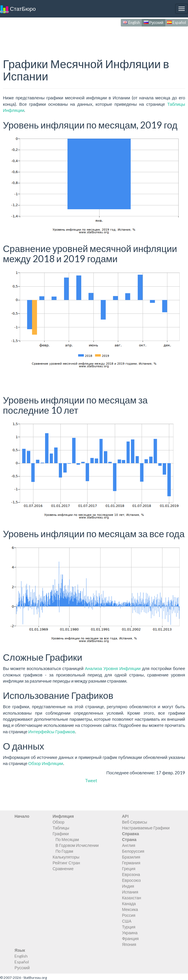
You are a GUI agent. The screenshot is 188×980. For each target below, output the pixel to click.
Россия (129, 915)
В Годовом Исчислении (77, 845)
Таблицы (61, 828)
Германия (131, 863)
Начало (22, 816)
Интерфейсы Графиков (52, 732)
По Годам (64, 851)
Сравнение (63, 869)
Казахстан (132, 898)
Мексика (130, 909)
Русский (154, 22)
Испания (130, 892)
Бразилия (131, 857)
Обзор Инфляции (46, 763)
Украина (130, 933)
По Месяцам (67, 839)
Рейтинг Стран (66, 863)
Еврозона (131, 874)
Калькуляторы (66, 857)
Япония (129, 944)
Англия (128, 845)
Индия (128, 886)
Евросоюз (131, 880)
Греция (129, 869)
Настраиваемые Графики (146, 828)
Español (177, 22)
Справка (130, 834)
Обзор (58, 822)
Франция (130, 938)
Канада (129, 904)
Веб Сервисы (134, 822)
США (127, 921)
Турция (129, 927)
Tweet (91, 780)
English (131, 22)
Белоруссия (133, 851)
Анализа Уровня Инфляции (113, 668)
